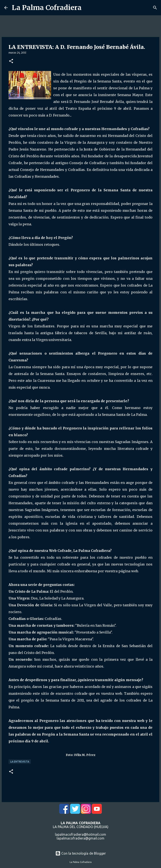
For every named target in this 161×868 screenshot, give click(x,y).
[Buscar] (155, 8)
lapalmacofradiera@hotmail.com (80, 834)
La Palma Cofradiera (47, 8)
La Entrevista (20, 762)
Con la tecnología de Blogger (81, 853)
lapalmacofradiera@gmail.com (80, 838)
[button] (11, 61)
